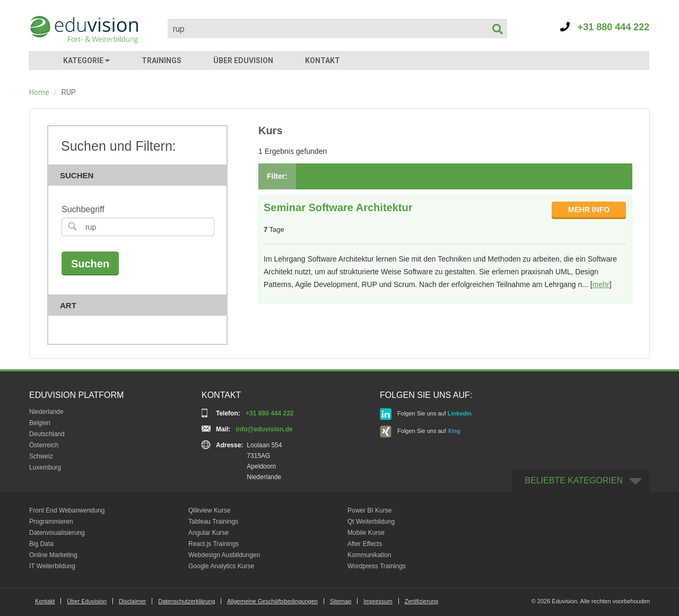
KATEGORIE (86, 60)
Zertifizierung (422, 601)
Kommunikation (369, 555)
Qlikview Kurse (209, 510)
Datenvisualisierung (57, 533)
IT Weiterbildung (52, 566)
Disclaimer (132, 601)
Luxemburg (45, 467)
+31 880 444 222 (605, 27)
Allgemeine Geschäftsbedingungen (272, 601)
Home (39, 92)
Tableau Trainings (213, 522)
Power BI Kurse (369, 510)
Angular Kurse (208, 533)
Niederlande (46, 412)
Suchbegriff (83, 209)
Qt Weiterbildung (371, 522)
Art (141, 305)
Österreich (44, 445)
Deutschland (47, 434)
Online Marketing (53, 555)
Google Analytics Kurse (221, 566)
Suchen (141, 175)
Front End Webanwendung (67, 510)
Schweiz (41, 456)
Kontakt (45, 601)
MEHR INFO (589, 210)
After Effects (365, 544)
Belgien (40, 423)
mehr (601, 284)
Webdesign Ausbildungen (224, 555)
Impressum (378, 601)
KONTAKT (323, 60)
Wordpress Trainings (377, 566)
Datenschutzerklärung (186, 601)
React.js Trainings (214, 544)
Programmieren (51, 522)
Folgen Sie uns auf (426, 414)
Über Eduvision (87, 601)
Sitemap (341, 601)
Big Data (41, 544)
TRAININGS (162, 60)
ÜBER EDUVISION (243, 60)
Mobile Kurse (366, 533)
